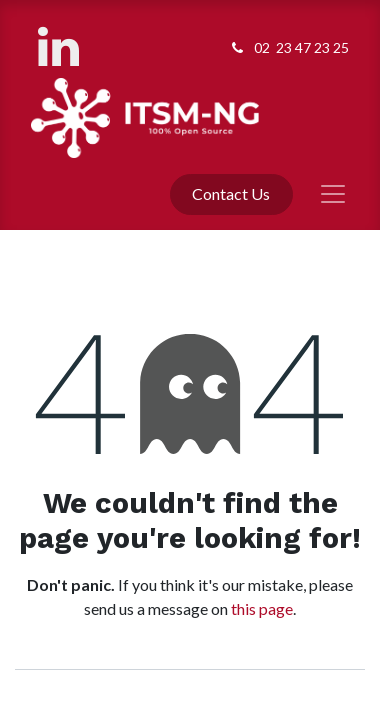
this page (262, 608)
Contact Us (231, 193)
